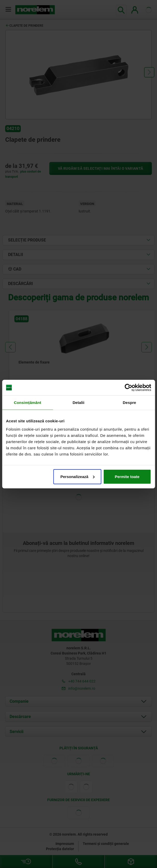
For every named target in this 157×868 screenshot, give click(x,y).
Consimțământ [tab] (27, 403)
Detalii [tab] (79, 403)
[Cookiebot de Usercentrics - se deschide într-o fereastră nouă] (128, 388)
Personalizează (78, 476)
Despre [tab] (129, 403)
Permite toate (127, 476)
